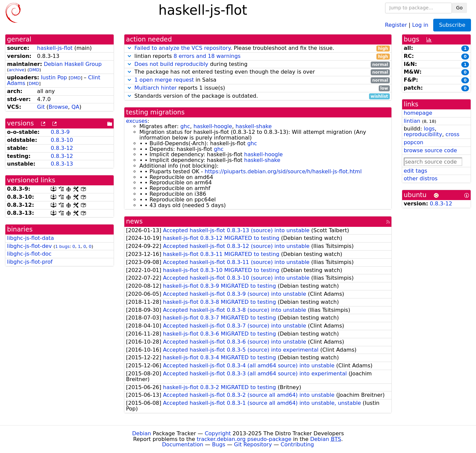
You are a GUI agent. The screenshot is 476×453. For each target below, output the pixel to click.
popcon (414, 142)
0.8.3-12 (62, 148)
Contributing (297, 444)
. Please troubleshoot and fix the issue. (258, 48)
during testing (258, 64)
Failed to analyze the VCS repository (182, 48)
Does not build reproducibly (171, 64)
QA (76, 107)
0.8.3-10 (62, 140)
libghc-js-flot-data (30, 238)
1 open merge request (164, 80)
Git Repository (253, 444)
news (134, 221)
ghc (185, 126)
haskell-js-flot (55, 48)
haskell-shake (253, 126)
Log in (420, 25)
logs (429, 129)
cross (452, 134)
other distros (421, 178)
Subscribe (452, 25)
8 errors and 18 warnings (207, 56)
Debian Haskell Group (73, 64)
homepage (418, 113)
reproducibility (423, 134)
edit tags (415, 171)
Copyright (218, 433)
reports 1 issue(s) (258, 88)
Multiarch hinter (156, 88)
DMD (34, 70)
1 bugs (62, 246)
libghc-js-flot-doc (29, 254)
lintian (412, 121)
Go (459, 8)
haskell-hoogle (213, 126)
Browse (58, 107)
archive (17, 70)
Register (396, 25)
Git (41, 107)
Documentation (183, 444)
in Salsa (258, 80)
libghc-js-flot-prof (30, 262)
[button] (129, 48)
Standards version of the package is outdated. (258, 96)
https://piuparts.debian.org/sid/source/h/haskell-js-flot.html (283, 171)
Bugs (219, 444)
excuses (137, 121)
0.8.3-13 (62, 164)
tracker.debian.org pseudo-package (244, 439)
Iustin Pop (54, 77)
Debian (142, 433)
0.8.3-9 (60, 132)
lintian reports (258, 56)
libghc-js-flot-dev (29, 246)
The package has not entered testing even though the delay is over (258, 72)
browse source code (430, 150)
